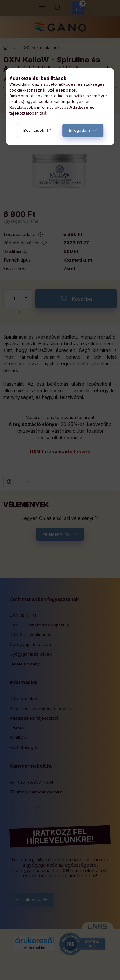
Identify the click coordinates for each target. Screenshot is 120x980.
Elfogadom (80, 130)
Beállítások (34, 130)
